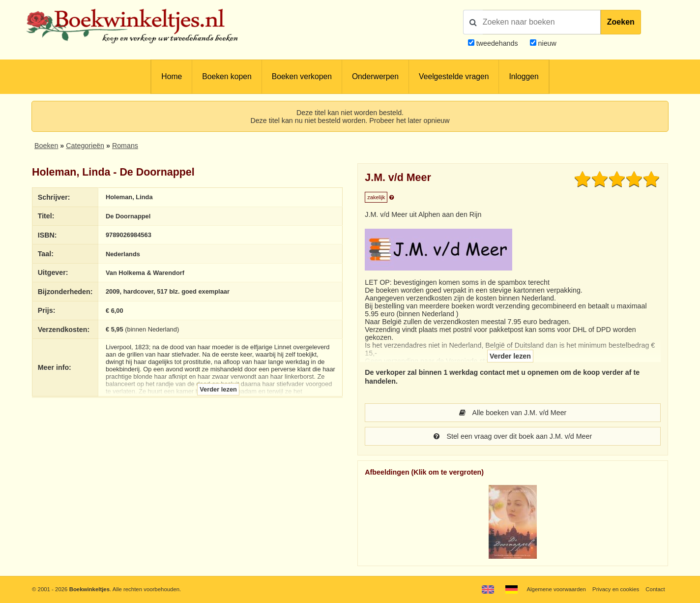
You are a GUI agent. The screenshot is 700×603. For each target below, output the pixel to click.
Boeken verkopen (302, 76)
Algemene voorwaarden (556, 589)
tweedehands (497, 43)
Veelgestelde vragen (454, 76)
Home (172, 76)
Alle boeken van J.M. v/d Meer (513, 413)
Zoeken (621, 22)
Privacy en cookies (616, 589)
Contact (655, 589)
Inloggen (524, 76)
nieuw (546, 43)
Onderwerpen (375, 76)
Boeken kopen (227, 76)
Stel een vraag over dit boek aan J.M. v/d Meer (513, 436)
